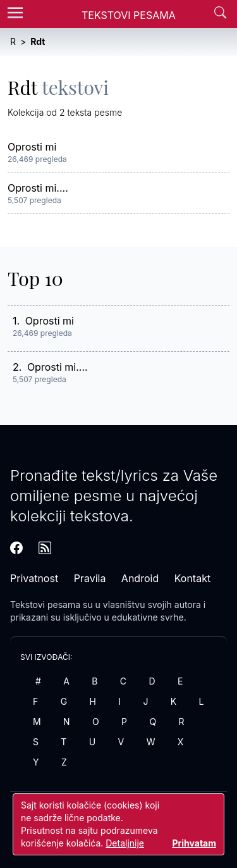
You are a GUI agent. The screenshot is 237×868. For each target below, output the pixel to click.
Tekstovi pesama (45, 604)
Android (140, 578)
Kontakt (192, 578)
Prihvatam (194, 843)
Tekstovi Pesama (129, 15)
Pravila (90, 578)
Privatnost (34, 578)
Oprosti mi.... (38, 188)
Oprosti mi (32, 147)
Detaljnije (125, 843)
